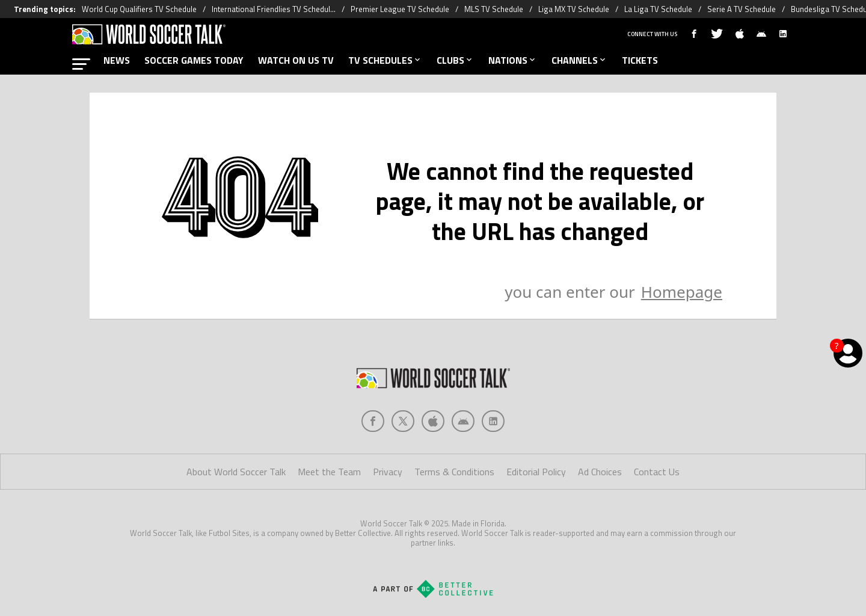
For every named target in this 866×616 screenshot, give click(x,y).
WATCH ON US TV (296, 60)
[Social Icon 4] (493, 421)
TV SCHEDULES (385, 60)
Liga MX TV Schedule (574, 9)
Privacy (388, 472)
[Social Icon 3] (463, 421)
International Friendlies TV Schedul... (274, 9)
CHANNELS (579, 60)
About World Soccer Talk (236, 472)
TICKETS (640, 60)
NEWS (117, 60)
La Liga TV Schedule (658, 9)
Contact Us (657, 472)
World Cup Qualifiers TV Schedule (139, 9)
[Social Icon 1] (403, 421)
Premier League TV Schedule (400, 9)
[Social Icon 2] (433, 421)
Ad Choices (600, 472)
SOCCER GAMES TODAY (194, 60)
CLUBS (455, 60)
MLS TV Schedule (494, 9)
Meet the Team (329, 472)
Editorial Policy (536, 472)
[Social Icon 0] (373, 421)
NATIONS (513, 60)
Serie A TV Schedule (742, 9)
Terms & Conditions (454, 472)
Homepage (682, 292)
